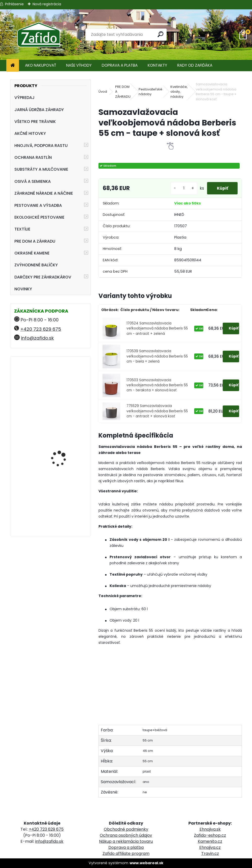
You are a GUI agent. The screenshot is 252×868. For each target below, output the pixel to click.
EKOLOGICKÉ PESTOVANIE (39, 217)
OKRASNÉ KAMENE (32, 253)
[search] (161, 34)
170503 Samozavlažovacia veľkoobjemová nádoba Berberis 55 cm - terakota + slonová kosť (157, 385)
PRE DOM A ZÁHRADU (35, 241)
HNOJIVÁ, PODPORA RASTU (41, 146)
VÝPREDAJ (24, 98)
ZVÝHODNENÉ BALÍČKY (36, 265)
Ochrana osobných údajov (126, 835)
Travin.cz (210, 853)
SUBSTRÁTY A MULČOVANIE (41, 169)
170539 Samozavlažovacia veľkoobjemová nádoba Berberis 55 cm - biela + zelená (157, 356)
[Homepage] (13, 66)
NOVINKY (23, 289)
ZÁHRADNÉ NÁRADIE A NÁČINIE (44, 193)
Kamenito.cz (210, 841)
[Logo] (39, 35)
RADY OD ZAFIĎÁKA (195, 65)
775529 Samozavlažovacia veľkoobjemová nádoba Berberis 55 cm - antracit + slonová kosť (157, 411)
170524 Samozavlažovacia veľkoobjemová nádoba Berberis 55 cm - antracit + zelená (157, 328)
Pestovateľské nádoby (150, 92)
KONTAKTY (157, 65)
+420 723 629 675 (41, 329)
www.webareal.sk (146, 863)
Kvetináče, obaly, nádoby (179, 92)
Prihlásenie (14, 4)
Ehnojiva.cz (210, 847)
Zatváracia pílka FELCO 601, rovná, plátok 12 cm (65, 382)
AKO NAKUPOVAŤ (41, 65)
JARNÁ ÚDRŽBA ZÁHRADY (39, 110)
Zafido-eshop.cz (210, 835)
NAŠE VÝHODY (79, 65)
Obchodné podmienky (126, 829)
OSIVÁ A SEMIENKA (33, 181)
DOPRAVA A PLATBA (120, 65)
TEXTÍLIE (22, 229)
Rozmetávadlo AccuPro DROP (64, 501)
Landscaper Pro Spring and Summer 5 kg (64, 432)
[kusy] (183, 188)
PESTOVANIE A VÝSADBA (38, 205)
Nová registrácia (47, 4)
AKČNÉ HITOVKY (30, 133)
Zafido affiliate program (126, 853)
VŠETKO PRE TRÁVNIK (35, 122)
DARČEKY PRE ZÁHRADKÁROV (43, 277)
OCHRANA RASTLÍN (33, 157)
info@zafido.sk (37, 338)
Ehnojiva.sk (210, 829)
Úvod (103, 92)
